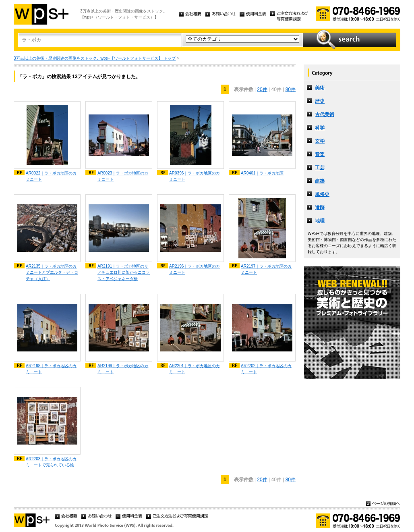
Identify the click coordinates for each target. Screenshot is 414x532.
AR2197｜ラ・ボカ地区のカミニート (266, 269)
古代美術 (325, 114)
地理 (320, 221)
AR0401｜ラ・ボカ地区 (262, 173)
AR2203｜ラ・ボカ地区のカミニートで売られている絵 (51, 462)
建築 (320, 181)
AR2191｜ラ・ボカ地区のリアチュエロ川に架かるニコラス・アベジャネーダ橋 (124, 272)
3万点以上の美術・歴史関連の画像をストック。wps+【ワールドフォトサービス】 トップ (95, 58)
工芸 (320, 168)
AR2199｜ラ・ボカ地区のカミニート (123, 369)
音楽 (320, 154)
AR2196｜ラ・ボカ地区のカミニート (195, 269)
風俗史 (322, 194)
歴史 (320, 101)
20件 (262, 89)
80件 (291, 89)
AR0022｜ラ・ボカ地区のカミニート (51, 176)
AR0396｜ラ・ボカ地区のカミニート (195, 176)
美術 (320, 88)
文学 (320, 141)
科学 (320, 128)
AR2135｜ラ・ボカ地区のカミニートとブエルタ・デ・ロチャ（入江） (52, 272)
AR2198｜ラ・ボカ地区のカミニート (51, 369)
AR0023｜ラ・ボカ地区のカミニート (123, 176)
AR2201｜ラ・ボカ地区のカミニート (195, 369)
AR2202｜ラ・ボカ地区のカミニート (266, 369)
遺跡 (320, 208)
